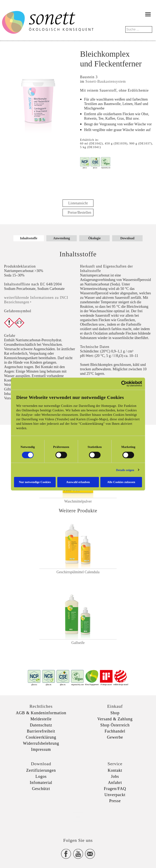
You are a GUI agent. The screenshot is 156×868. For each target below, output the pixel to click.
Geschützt (41, 789)
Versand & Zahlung (115, 719)
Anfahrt (115, 782)
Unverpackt (115, 795)
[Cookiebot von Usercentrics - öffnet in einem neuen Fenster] (124, 384)
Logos (41, 776)
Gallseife (78, 643)
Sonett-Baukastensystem (106, 81)
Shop (115, 713)
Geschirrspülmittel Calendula (78, 572)
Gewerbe (115, 737)
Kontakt (115, 770)
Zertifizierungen (41, 770)
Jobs (115, 776)
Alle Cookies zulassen (121, 482)
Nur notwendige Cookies (35, 482)
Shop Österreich (115, 725)
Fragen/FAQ (115, 789)
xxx (78, 817)
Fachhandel (115, 731)
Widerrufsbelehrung (41, 743)
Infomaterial (41, 782)
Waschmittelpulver (78, 501)
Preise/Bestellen (79, 212)
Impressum (41, 749)
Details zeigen (125, 470)
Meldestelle (41, 719)
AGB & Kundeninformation (41, 713)
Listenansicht (78, 203)
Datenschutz (41, 725)
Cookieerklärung (41, 737)
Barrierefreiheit (41, 731)
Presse (115, 801)
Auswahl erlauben (78, 482)
